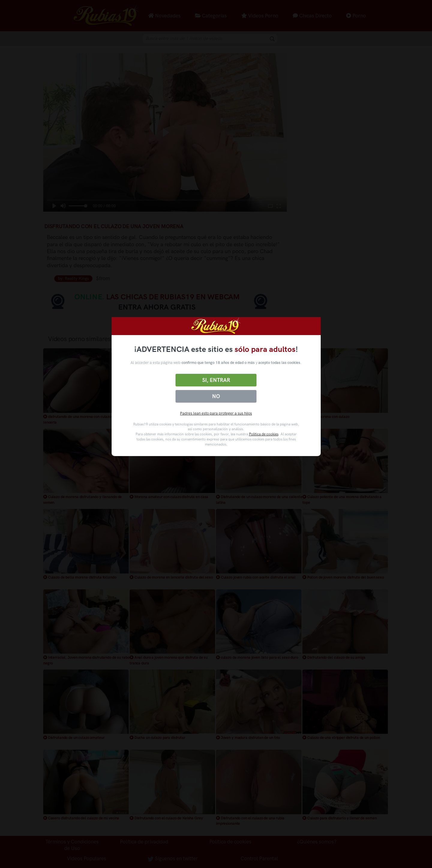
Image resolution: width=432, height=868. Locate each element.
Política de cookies (264, 434)
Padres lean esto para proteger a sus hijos (216, 413)
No (216, 396)
